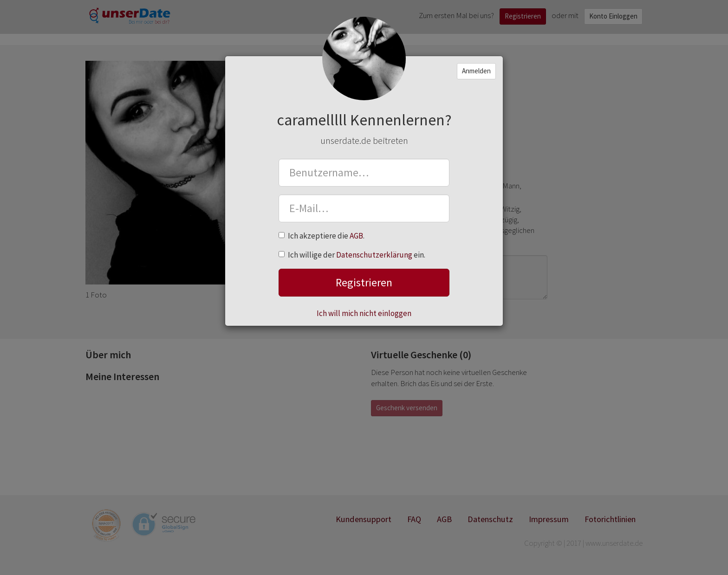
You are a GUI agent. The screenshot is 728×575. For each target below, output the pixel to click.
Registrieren (364, 282)
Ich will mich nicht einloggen (364, 313)
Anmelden (476, 71)
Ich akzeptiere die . (322, 236)
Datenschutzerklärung (374, 255)
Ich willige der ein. (352, 255)
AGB (356, 236)
